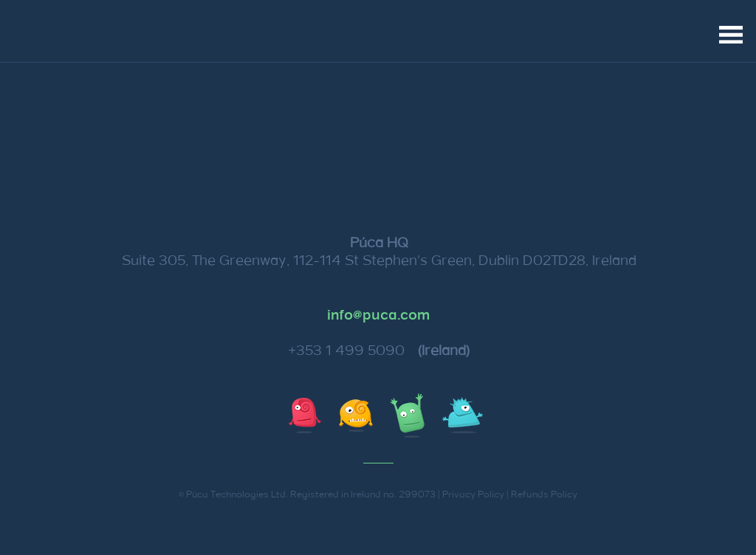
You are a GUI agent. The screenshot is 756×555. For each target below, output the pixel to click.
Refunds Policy (544, 494)
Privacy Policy (473, 494)
